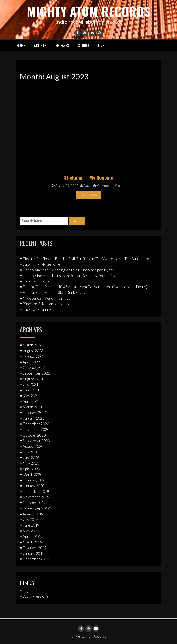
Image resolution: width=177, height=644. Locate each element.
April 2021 (31, 401)
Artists (40, 45)
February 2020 (35, 480)
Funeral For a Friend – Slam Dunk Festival (56, 292)
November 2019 (36, 497)
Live (101, 45)
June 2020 (31, 457)
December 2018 (36, 559)
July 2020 (30, 452)
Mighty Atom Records (88, 11)
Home (21, 45)
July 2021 (30, 384)
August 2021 (33, 379)
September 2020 (36, 441)
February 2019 (35, 548)
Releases (62, 45)
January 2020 (33, 486)
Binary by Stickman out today (46, 304)
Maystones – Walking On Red (47, 298)
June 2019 (31, 525)
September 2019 (36, 508)
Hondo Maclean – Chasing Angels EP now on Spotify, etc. (69, 270)
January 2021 (33, 418)
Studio (84, 45)
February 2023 (35, 356)
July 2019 (30, 519)
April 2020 (31, 469)
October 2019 (34, 503)
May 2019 (31, 531)
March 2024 (32, 345)
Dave (86, 185)
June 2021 (31, 390)
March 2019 (32, 542)
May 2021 (31, 396)
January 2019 (33, 553)
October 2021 (34, 367)
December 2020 (36, 424)
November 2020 (36, 429)
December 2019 (36, 491)
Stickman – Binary (37, 309)
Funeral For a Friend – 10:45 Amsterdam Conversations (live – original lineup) (85, 287)
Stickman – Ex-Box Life (41, 281)
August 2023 (33, 351)
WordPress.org (35, 596)
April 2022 (31, 362)
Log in (27, 590)
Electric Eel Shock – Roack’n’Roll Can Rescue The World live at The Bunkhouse (86, 258)
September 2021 (36, 373)
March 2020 (32, 474)
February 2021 (35, 413)
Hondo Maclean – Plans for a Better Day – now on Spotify (69, 276)
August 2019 (33, 514)
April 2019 (31, 536)
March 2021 (32, 407)
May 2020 (31, 463)
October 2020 (34, 435)
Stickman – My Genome (89, 177)
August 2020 (33, 446)
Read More (88, 195)
